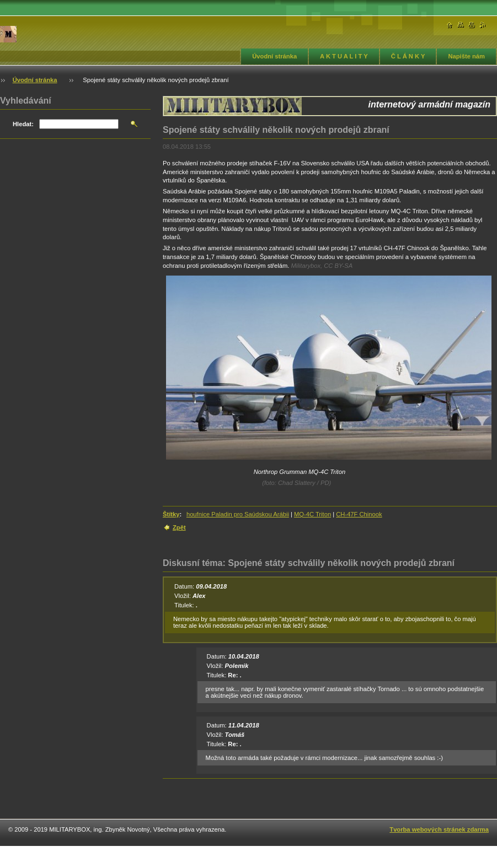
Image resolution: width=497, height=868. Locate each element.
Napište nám (466, 56)
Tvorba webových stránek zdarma (439, 829)
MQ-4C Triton (312, 514)
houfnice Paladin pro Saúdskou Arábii (238, 514)
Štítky (171, 514)
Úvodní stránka (274, 56)
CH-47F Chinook (359, 514)
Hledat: (23, 124)
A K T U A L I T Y (344, 56)
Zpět (179, 527)
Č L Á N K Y (408, 56)
